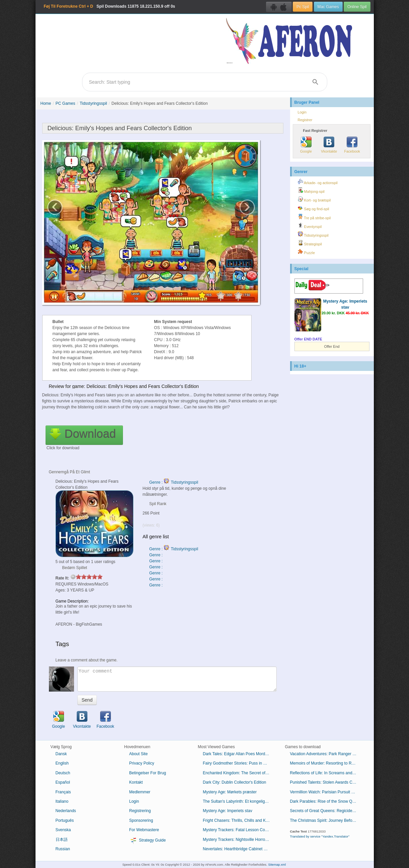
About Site (139, 754)
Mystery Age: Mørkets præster (230, 792)
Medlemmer (140, 792)
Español (63, 782)
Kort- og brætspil (314, 199)
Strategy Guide (148, 841)
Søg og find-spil (314, 208)
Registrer (305, 120)
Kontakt (136, 782)
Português (65, 820)
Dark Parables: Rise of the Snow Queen (326, 801)
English (62, 763)
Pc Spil (303, 7)
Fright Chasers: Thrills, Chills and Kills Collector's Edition (239, 820)
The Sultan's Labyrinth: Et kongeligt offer (239, 801)
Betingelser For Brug (148, 773)
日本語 (62, 840)
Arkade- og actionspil (318, 182)
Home (46, 103)
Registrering (140, 811)
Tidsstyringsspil (93, 103)
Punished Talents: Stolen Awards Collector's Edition (326, 782)
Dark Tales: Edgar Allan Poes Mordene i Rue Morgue (239, 754)
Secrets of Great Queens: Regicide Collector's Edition (326, 811)
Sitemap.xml (277, 864)
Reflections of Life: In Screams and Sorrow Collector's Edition (326, 773)
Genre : (157, 555)
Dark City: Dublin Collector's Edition (235, 782)
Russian (63, 849)
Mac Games (328, 7)
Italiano (62, 801)
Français (63, 792)
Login (302, 112)
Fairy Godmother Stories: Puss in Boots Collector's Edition (239, 763)
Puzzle (306, 252)
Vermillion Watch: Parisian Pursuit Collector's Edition (326, 792)
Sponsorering (141, 820)
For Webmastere (144, 830)
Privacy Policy (142, 763)
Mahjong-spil (311, 190)
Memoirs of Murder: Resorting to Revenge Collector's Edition (326, 763)
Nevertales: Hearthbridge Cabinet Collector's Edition (239, 849)
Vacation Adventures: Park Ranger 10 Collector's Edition (326, 754)
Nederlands (66, 811)
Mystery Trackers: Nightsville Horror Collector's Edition (239, 840)
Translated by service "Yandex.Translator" (320, 836)
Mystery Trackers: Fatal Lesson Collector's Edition (239, 830)
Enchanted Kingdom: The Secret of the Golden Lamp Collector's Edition (239, 773)
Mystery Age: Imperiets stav (228, 811)
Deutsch (63, 773)
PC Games (65, 103)
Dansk (61, 754)
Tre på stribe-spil (314, 217)
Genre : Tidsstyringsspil (174, 482)
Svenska (63, 830)
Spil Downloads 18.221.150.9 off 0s (110, 6)
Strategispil (310, 243)
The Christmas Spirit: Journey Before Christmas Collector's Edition (326, 820)
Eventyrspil (310, 226)
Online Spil (357, 7)
